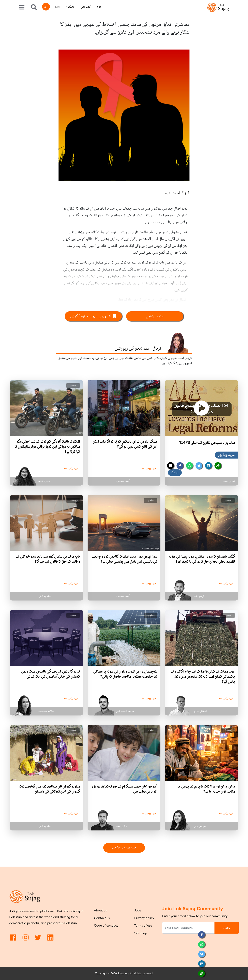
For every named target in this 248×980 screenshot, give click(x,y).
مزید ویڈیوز (226, 455)
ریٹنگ (175, 473)
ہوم (99, 7)
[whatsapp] (189, 466)
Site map (141, 933)
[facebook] (180, 466)
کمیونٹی (86, 7)
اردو (46, 7)
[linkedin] (208, 466)
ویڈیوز (70, 7)
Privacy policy (144, 918)
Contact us (102, 918)
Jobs (138, 910)
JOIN (227, 928)
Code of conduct (106, 925)
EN (57, 8)
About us (100, 910)
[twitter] (199, 466)
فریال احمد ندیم (177, 193)
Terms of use (143, 925)
